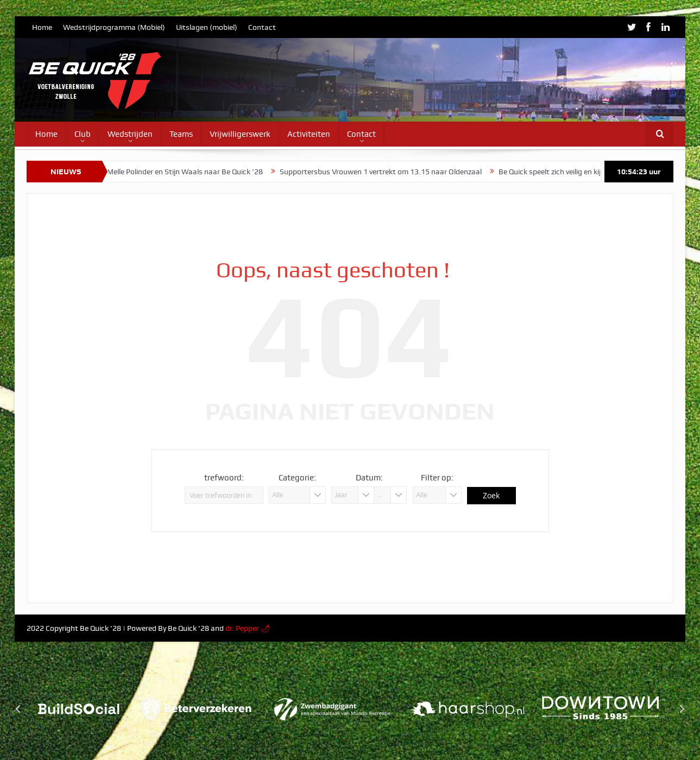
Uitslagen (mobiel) (207, 27)
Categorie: (297, 478)
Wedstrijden (130, 134)
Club (83, 134)
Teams (181, 134)
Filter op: (437, 478)
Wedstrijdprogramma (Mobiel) (114, 27)
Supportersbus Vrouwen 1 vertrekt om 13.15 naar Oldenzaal (389, 172)
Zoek (491, 495)
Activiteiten (309, 134)
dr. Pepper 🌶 (248, 628)
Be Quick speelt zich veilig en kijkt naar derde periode (594, 172)
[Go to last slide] (18, 709)
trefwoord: (224, 478)
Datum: (369, 478)
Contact (262, 27)
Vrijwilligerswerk (240, 134)
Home (42, 27)
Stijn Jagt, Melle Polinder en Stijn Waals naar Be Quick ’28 (175, 172)
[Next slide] (682, 709)
